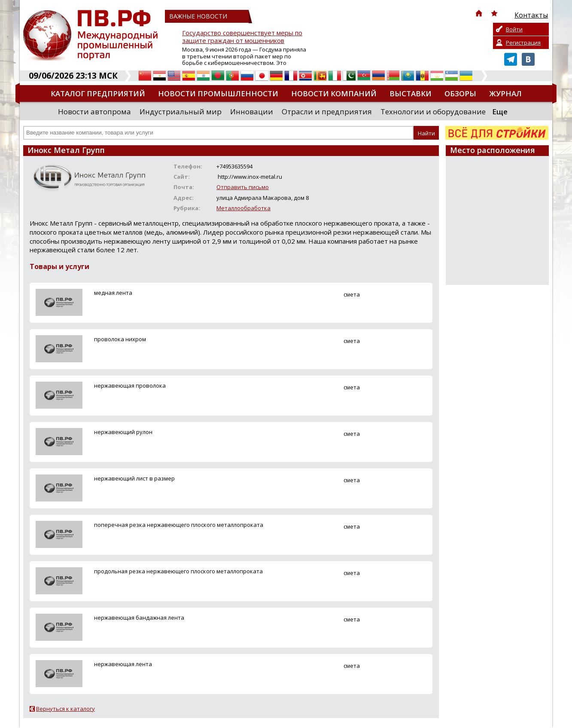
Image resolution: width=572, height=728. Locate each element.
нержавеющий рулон (123, 432)
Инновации (252, 112)
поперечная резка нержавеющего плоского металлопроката (179, 525)
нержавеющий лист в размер (134, 478)
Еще (500, 112)
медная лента (113, 293)
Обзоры (460, 93)
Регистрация (523, 43)
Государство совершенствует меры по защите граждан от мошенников (242, 37)
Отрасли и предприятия (327, 112)
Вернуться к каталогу (65, 709)
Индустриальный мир (181, 112)
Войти (514, 29)
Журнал (505, 93)
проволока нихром (120, 339)
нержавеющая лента (123, 664)
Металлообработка (243, 208)
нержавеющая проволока (130, 385)
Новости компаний (334, 93)
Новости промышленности (218, 93)
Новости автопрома (94, 112)
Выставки (411, 93)
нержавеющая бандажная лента (139, 618)
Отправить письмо (243, 187)
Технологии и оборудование (433, 112)
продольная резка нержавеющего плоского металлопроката (178, 571)
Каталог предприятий (98, 93)
